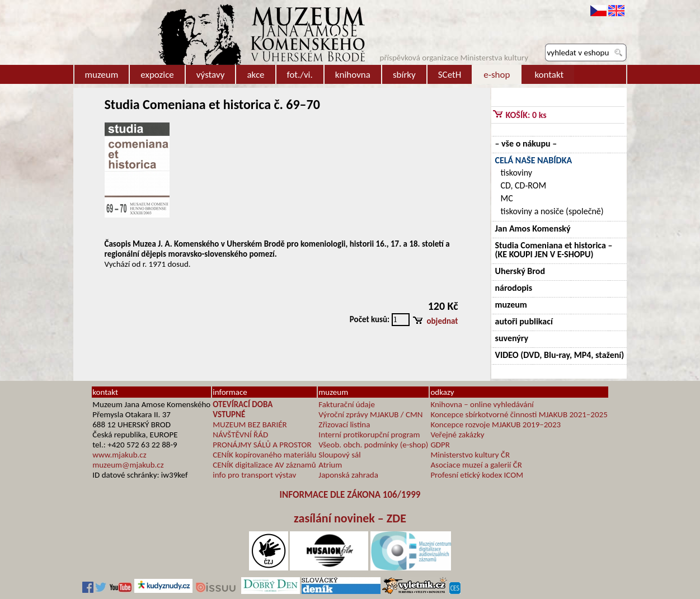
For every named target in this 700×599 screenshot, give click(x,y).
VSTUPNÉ (229, 414)
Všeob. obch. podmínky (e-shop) (373, 445)
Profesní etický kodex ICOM (477, 475)
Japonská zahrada (348, 475)
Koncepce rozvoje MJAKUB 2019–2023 (495, 425)
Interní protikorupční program (369, 435)
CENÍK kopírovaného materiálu (264, 455)
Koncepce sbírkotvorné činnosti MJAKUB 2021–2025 (519, 414)
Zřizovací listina (344, 425)
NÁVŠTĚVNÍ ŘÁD (240, 435)
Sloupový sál (339, 455)
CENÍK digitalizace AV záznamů (264, 465)
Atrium (330, 465)
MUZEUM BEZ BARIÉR (250, 425)
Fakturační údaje (347, 404)
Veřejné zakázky (457, 435)
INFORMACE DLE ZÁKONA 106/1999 (350, 495)
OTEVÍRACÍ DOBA (243, 404)
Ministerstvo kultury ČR (470, 455)
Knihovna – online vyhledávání (482, 404)
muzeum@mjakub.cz (128, 465)
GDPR (440, 445)
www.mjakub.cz (119, 455)
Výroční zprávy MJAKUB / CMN (370, 414)
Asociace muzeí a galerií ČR (476, 465)
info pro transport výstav (254, 475)
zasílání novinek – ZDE (350, 518)
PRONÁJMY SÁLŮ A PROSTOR (262, 445)
